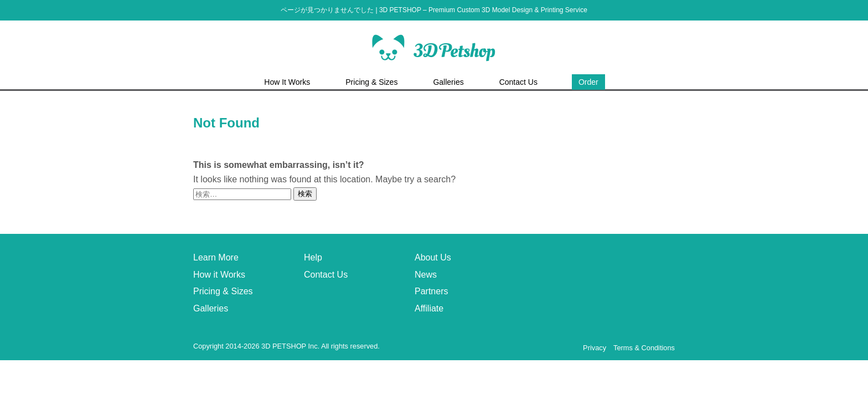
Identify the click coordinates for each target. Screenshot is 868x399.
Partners (431, 291)
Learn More (216, 257)
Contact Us (326, 275)
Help (313, 257)
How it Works (219, 275)
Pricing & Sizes (223, 291)
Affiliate (429, 308)
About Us (433, 257)
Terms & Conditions (644, 348)
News (426, 275)
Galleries (211, 308)
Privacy (595, 348)
